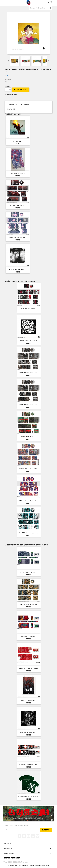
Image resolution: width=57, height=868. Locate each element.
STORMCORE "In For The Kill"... (29, 373)
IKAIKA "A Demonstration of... (28, 604)
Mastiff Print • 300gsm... (29, 700)
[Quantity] (7, 90)
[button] (7, 814)
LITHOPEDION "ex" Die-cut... (18, 269)
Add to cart (21, 90)
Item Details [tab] (24, 104)
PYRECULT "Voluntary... (28, 309)
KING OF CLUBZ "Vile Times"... (28, 572)
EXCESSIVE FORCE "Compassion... (28, 796)
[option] (28, 814)
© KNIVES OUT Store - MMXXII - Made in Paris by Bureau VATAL (28, 866)
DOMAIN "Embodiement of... (29, 469)
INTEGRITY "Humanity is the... (28, 764)
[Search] (41, 8)
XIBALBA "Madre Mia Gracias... (29, 501)
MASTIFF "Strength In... (18, 205)
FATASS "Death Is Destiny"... (18, 173)
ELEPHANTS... (18, 141)
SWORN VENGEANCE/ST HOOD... (28, 668)
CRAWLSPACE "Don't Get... (29, 636)
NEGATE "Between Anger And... (29, 533)
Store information (12, 858)
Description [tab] (13, 104)
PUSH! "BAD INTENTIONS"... (18, 237)
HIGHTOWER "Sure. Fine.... (29, 732)
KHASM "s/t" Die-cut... (28, 437)
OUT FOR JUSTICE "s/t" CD (28, 341)
